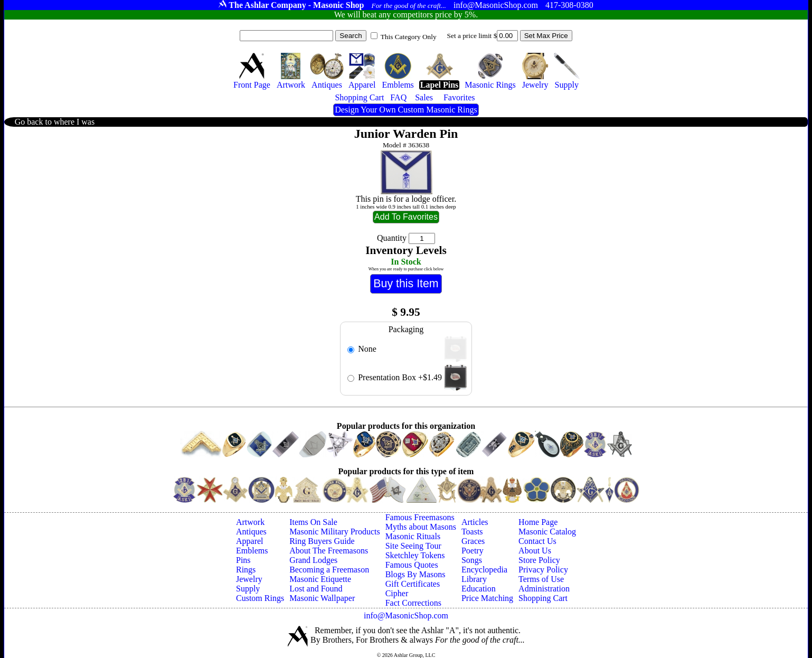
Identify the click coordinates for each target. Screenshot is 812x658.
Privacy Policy (543, 570)
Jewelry (249, 579)
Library (474, 579)
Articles (475, 522)
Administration (544, 589)
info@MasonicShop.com (406, 615)
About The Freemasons (329, 551)
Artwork (250, 522)
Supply (248, 589)
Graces (473, 541)
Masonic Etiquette (320, 579)
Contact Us (537, 541)
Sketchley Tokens (415, 555)
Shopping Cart (543, 598)
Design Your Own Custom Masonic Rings (406, 110)
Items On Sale (313, 522)
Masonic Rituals (413, 536)
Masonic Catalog (547, 532)
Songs (472, 560)
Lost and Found (316, 589)
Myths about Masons (421, 527)
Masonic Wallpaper (322, 598)
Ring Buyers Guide (322, 541)
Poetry (473, 551)
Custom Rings (260, 598)
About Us (535, 551)
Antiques (251, 532)
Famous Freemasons (420, 517)
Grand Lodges (313, 560)
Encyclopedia (484, 570)
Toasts (472, 532)
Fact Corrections (413, 603)
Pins (243, 560)
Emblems (252, 551)
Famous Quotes (412, 565)
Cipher (397, 593)
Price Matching (487, 598)
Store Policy (539, 560)
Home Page (538, 522)
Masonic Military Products (335, 532)
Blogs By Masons (416, 574)
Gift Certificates (413, 584)
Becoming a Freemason (329, 570)
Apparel (250, 541)
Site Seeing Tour (413, 546)
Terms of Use (541, 579)
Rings (246, 570)
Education (479, 589)
